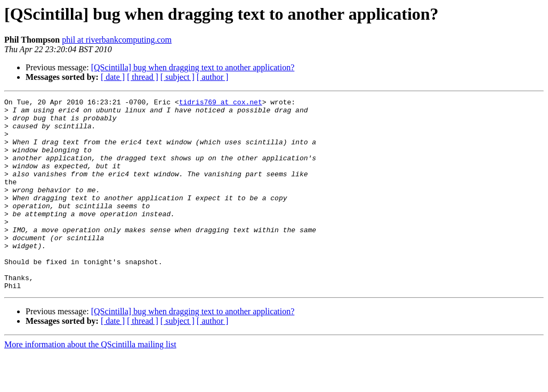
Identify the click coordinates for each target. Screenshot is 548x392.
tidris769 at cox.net (221, 103)
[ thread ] (143, 77)
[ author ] (213, 77)
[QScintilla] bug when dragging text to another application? (193, 67)
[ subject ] (178, 77)
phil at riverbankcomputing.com (117, 40)
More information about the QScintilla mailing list (90, 383)
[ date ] (113, 77)
